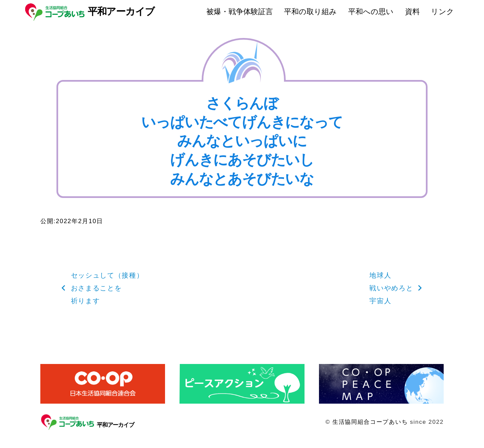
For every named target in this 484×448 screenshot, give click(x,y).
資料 (412, 12)
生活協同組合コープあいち (370, 422)
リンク (442, 12)
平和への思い (371, 12)
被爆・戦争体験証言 (240, 12)
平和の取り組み (310, 12)
